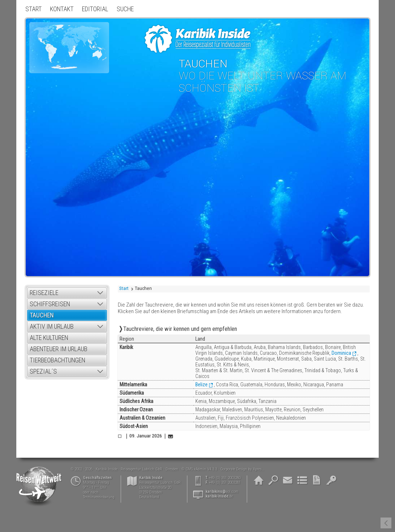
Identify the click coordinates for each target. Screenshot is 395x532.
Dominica (341, 353)
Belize (201, 385)
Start (124, 288)
